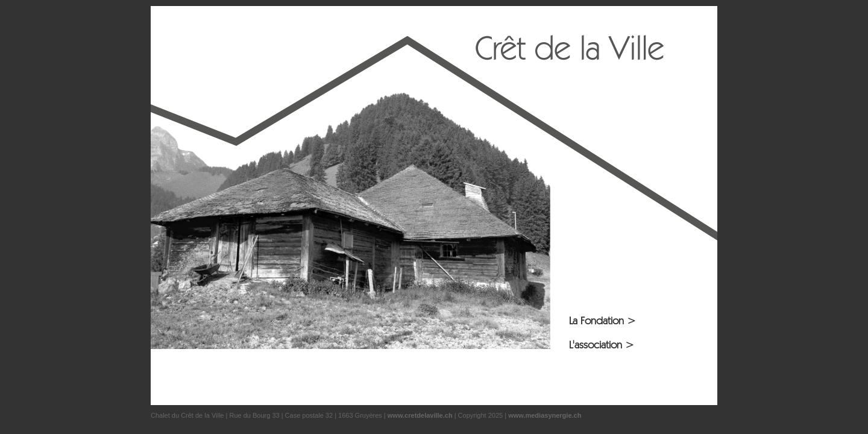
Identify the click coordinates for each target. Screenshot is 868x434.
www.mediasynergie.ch (545, 415)
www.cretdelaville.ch (420, 415)
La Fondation (602, 320)
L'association (602, 344)
